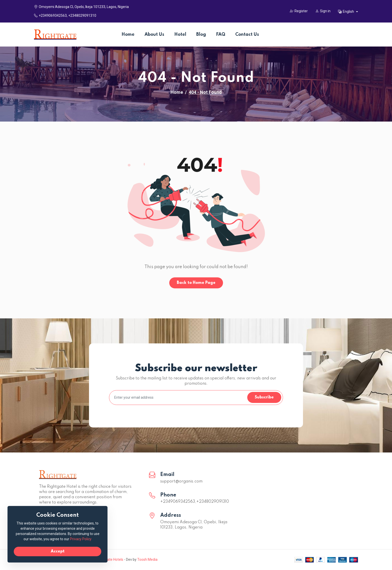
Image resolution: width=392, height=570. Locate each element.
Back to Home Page (196, 283)
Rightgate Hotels (110, 559)
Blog (201, 35)
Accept (58, 551)
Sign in (323, 11)
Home (128, 35)
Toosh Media (147, 559)
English (346, 12)
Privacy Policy (81, 539)
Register (299, 11)
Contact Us (247, 35)
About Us (154, 35)
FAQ (221, 35)
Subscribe (264, 397)
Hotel (180, 35)
